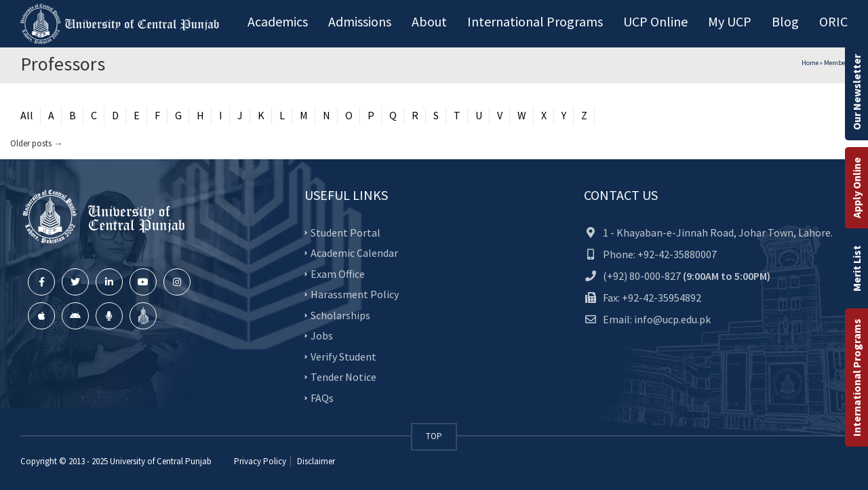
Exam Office (338, 273)
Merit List (856, 268)
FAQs (322, 397)
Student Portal (346, 232)
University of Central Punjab (161, 461)
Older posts (36, 143)
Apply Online (856, 188)
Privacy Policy (260, 461)
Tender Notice (343, 377)
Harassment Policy (355, 294)
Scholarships (340, 314)
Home (810, 63)
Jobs (322, 335)
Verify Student (343, 356)
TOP (434, 436)
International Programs (856, 377)
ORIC (833, 21)
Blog (785, 21)
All (27, 115)
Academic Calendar (354, 253)
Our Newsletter (856, 92)
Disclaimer (315, 461)
